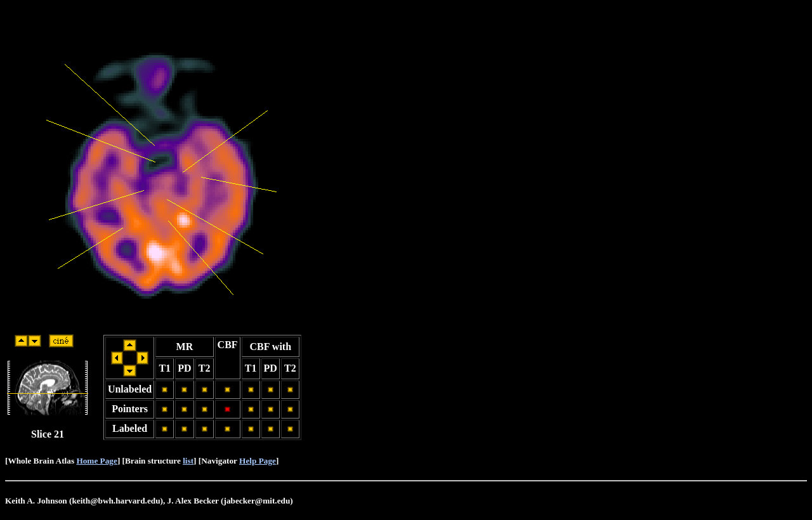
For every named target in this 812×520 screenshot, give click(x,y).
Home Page (96, 461)
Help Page (258, 461)
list (188, 461)
